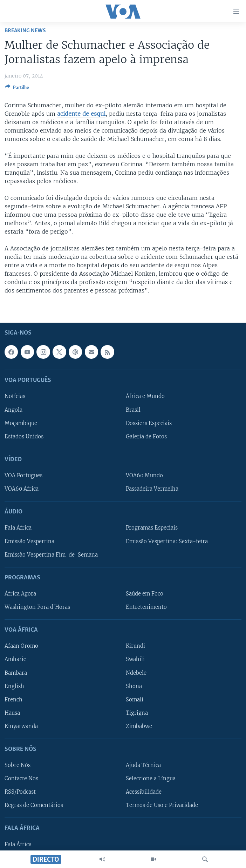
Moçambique (21, 423)
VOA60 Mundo (144, 476)
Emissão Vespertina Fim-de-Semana (51, 554)
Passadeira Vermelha (152, 489)
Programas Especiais (152, 528)
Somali (135, 700)
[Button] (17, 89)
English (14, 686)
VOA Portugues (23, 476)
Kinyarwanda (21, 726)
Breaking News (25, 31)
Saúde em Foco (145, 594)
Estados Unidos (24, 437)
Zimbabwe (139, 726)
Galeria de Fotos (146, 437)
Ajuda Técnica (143, 765)
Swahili (135, 659)
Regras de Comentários (34, 805)
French (13, 700)
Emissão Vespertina (29, 541)
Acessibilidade (144, 792)
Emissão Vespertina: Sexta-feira (167, 541)
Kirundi (135, 646)
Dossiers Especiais (149, 423)
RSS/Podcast (20, 792)
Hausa (12, 713)
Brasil (133, 410)
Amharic (15, 659)
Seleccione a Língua (151, 779)
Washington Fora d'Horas (37, 607)
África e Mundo (145, 396)
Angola (13, 410)
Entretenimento (146, 607)
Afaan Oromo (21, 646)
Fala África (18, 528)
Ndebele (136, 673)
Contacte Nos (21, 779)
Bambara (16, 673)
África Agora (20, 594)
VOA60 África (22, 489)
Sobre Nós (18, 765)
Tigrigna (137, 713)
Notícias (15, 396)
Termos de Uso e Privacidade (162, 805)
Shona (134, 686)
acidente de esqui (81, 114)
